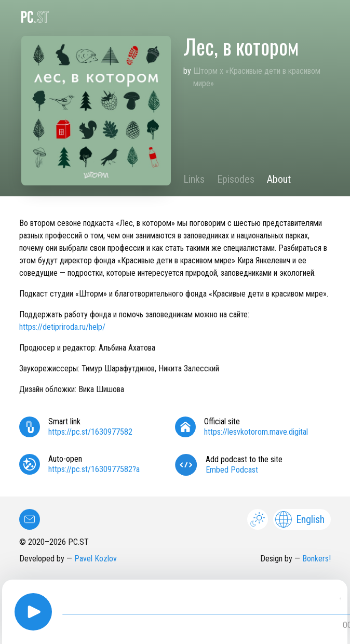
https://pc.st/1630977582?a (94, 469)
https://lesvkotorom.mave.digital (256, 432)
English (300, 519)
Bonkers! (317, 559)
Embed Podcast (232, 470)
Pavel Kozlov (96, 559)
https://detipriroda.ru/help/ (62, 327)
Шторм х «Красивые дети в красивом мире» (257, 77)
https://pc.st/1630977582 (90, 432)
